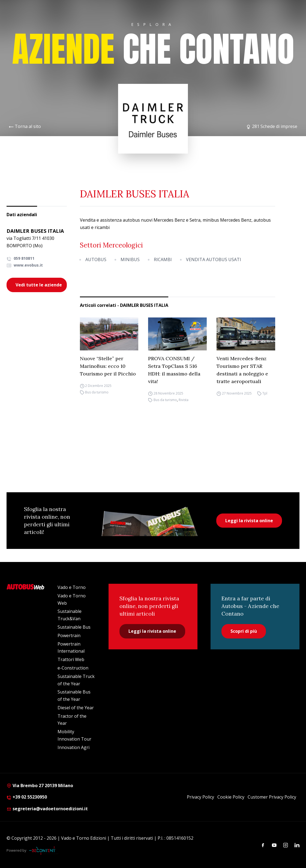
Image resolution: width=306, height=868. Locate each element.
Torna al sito (28, 126)
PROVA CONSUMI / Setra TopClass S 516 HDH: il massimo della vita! (174, 370)
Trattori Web (71, 659)
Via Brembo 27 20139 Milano (40, 786)
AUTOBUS (96, 259)
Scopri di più (244, 631)
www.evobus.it (25, 265)
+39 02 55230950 (27, 797)
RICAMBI (163, 259)
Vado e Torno (72, 587)
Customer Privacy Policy (272, 797)
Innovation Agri (73, 747)
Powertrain (69, 635)
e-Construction (73, 668)
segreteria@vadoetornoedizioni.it (47, 809)
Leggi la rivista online (249, 521)
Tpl (265, 393)
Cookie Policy (231, 797)
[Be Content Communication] (44, 851)
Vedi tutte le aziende (39, 285)
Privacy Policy (200, 797)
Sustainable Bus (74, 627)
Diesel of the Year (76, 708)
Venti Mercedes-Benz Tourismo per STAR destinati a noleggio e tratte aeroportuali (242, 370)
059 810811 (20, 258)
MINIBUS (130, 259)
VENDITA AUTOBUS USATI (214, 259)
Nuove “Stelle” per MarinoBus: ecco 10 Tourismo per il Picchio (108, 366)
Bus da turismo (97, 392)
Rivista (184, 400)
